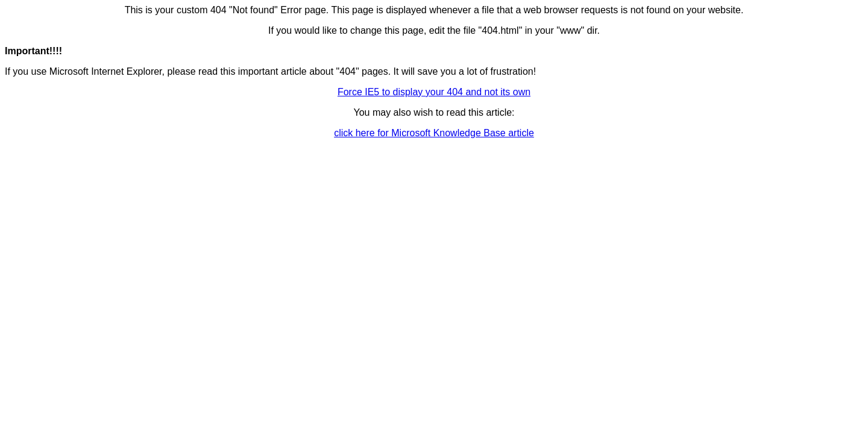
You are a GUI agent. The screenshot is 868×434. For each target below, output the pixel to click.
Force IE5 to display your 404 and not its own (434, 92)
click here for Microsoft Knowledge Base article (434, 133)
